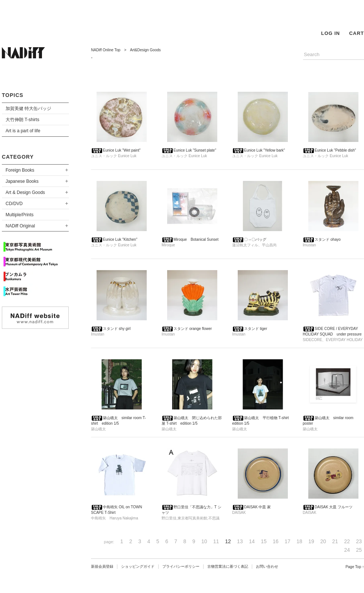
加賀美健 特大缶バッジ (28, 108)
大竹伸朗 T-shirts (22, 120)
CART (357, 33)
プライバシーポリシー (181, 566)
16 (276, 541)
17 (287, 541)
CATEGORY (18, 157)
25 (359, 550)
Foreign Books (20, 170)
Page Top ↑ (355, 567)
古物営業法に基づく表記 (228, 566)
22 (347, 541)
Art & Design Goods (25, 192)
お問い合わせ (267, 566)
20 (323, 541)
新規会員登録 (102, 566)
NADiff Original (20, 226)
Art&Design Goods (145, 50)
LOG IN (330, 33)
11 (216, 541)
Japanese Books (22, 181)
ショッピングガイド (138, 566)
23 (359, 541)
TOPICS (13, 95)
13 (240, 541)
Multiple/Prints (19, 215)
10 (204, 541)
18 (299, 541)
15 (264, 541)
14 (252, 541)
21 (335, 541)
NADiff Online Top (106, 50)
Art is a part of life (23, 131)
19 (311, 541)
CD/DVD (14, 204)
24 (347, 550)
